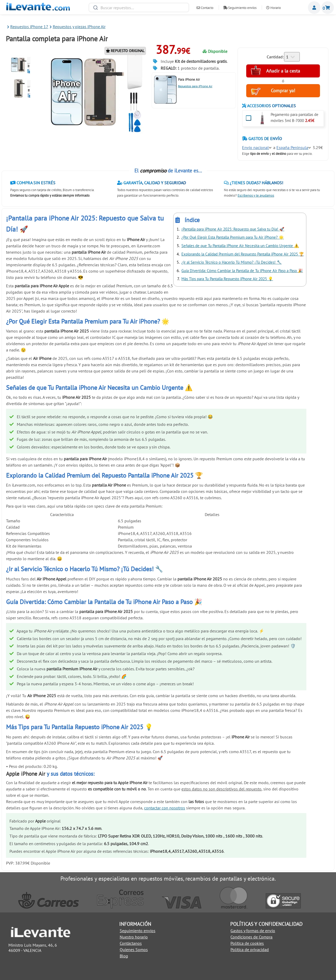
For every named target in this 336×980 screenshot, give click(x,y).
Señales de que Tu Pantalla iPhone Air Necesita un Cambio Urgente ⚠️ (240, 246)
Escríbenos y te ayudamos (256, 195)
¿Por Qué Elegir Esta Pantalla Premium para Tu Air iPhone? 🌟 (233, 237)
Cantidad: (275, 57)
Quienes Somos (134, 950)
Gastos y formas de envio (253, 931)
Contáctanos (131, 943)
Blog (124, 956)
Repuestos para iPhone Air (195, 86)
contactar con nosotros (165, 808)
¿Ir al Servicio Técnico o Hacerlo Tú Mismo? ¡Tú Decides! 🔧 (232, 262)
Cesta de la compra (328, 8)
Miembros (314, 8)
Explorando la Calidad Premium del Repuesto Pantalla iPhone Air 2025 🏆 (243, 254)
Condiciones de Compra (251, 937)
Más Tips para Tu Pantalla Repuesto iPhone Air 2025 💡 (227, 279)
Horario (274, 8)
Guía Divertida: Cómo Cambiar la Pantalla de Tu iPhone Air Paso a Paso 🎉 (242, 271)
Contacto (205, 8)
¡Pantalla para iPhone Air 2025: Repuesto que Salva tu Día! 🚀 (233, 229)
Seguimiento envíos (240, 8)
